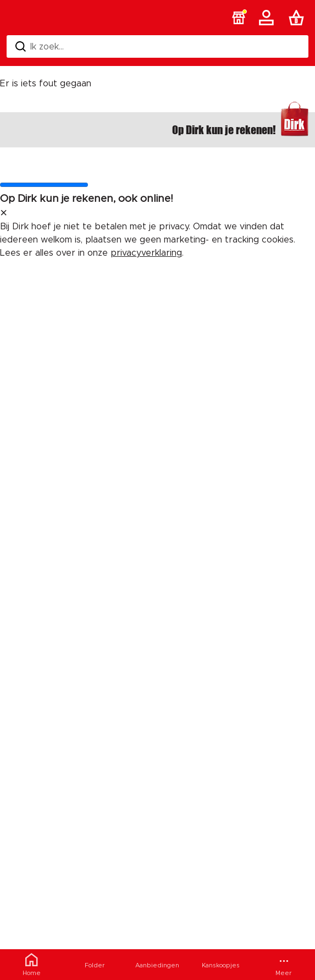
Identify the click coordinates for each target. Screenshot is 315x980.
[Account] (268, 18)
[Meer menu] (283, 965)
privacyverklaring (146, 253)
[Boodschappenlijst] (299, 18)
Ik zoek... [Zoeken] (40, 46)
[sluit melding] (4, 213)
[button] (239, 18)
